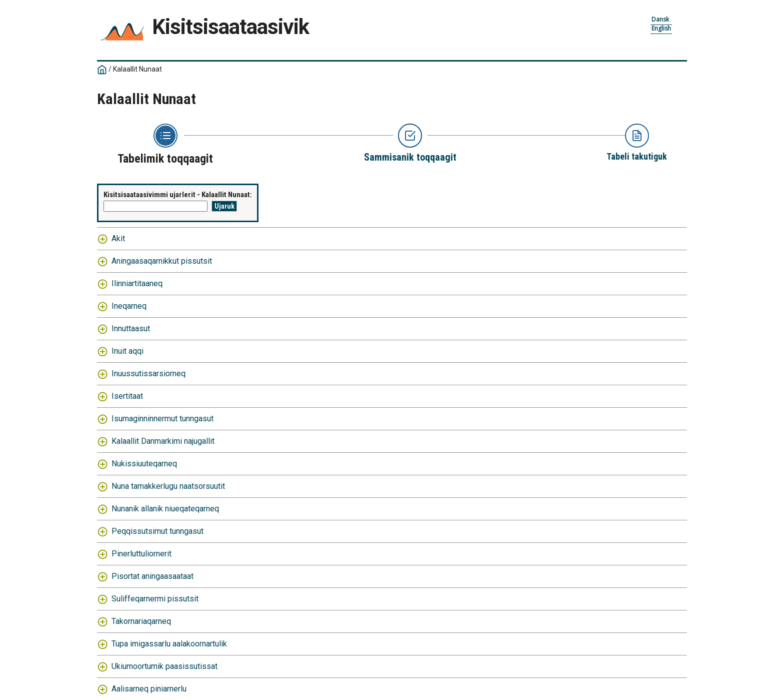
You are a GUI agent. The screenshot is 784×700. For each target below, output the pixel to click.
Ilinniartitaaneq (137, 283)
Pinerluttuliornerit (141, 554)
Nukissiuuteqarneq (144, 464)
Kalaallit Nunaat (137, 69)
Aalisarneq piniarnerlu (149, 689)
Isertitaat (127, 396)
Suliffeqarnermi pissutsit (155, 599)
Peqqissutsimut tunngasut (157, 531)
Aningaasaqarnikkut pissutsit (162, 261)
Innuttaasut (131, 328)
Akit (118, 238)
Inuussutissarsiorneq (148, 374)
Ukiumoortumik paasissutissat (164, 666)
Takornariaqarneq (141, 621)
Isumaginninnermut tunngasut (162, 419)
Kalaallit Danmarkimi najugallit (163, 441)
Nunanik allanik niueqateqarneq (165, 509)
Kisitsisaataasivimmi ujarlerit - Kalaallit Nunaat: (178, 195)
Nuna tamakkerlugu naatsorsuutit (168, 486)
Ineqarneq (129, 306)
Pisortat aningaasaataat (152, 576)
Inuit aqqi (127, 351)
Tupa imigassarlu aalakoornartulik (169, 644)
